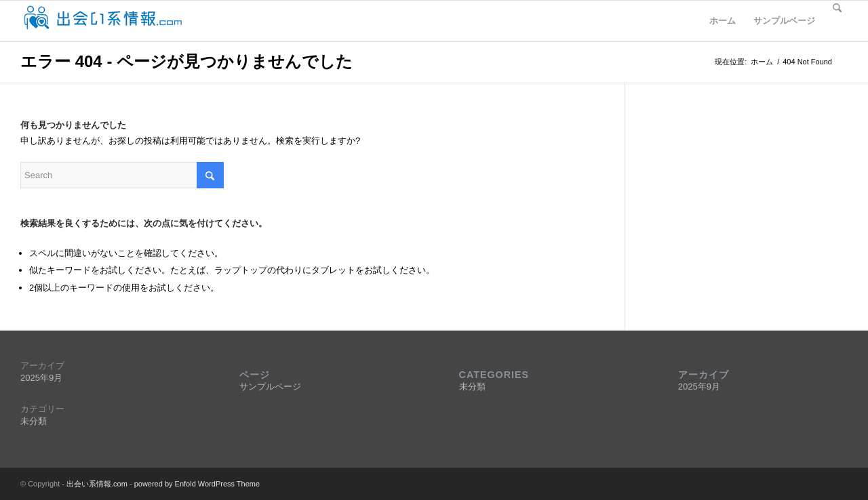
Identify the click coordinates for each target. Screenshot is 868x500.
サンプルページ (784, 21)
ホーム (723, 21)
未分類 (34, 421)
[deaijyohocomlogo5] (102, 21)
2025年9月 (41, 378)
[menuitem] (837, 21)
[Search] (837, 21)
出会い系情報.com (97, 484)
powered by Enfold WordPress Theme (197, 484)
